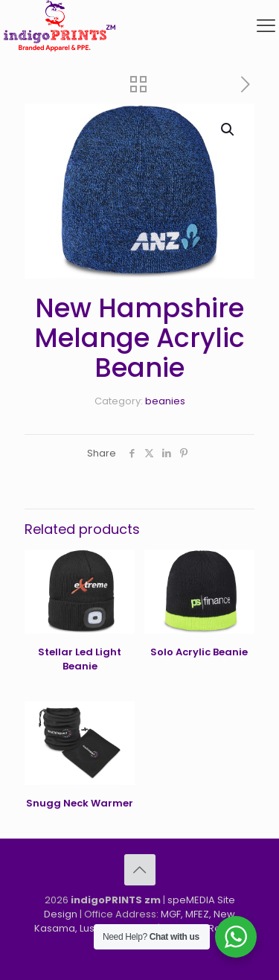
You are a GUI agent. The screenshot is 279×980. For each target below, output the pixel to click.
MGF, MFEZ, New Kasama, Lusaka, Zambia (135, 921)
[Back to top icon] (140, 870)
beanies (165, 401)
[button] (228, 130)
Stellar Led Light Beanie (80, 659)
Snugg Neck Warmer (80, 803)
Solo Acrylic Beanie (199, 652)
